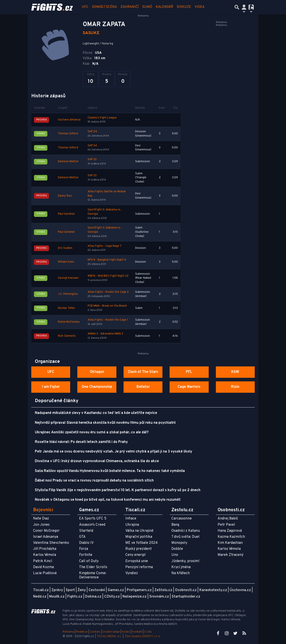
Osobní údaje (111, 632)
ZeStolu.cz (163, 590)
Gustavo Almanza (69, 120)
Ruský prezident (139, 549)
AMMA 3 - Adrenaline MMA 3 (105, 334)
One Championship (97, 387)
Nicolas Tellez (66, 308)
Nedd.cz (40, 597)
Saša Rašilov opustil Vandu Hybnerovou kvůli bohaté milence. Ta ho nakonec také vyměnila (110, 471)
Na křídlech (181, 573)
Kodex (126, 632)
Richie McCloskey (69, 322)
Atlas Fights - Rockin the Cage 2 (108, 292)
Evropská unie (137, 561)
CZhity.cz (112, 597)
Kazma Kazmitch (231, 537)
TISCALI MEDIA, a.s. (109, 636)
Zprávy (57, 590)
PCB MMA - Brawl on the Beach (107, 306)
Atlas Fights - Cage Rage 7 (105, 246)
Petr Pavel (226, 525)
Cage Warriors (189, 387)
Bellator (143, 387)
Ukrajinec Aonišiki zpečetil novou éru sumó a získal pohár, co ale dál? (92, 432)
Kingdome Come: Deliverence (93, 575)
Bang (175, 525)
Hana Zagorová (230, 531)
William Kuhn (66, 262)
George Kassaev (68, 278)
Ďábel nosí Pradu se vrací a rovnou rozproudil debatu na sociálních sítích (94, 481)
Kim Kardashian (230, 543)
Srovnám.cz (159, 597)
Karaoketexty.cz (213, 590)
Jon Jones (41, 525)
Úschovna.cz (240, 590)
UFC (85, 7)
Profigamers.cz (139, 590)
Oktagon (97, 372)
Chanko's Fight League (102, 118)
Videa (200, 7)
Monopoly (179, 543)
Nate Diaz (41, 519)
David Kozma (43, 567)
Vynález (132, 573)
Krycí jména (181, 567)
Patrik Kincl (43, 561)
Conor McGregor (46, 531)
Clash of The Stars (143, 372)
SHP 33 (92, 160)
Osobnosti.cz (186, 590)
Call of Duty (89, 561)
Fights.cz (75, 597)
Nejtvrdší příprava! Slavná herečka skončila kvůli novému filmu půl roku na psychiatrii (105, 423)
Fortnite (86, 555)
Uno (175, 555)
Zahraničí (130, 7)
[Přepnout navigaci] (244, 7)
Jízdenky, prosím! (185, 561)
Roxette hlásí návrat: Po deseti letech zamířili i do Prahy (81, 442)
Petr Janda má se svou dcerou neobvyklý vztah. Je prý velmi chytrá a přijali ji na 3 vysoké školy (114, 452)
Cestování (97, 590)
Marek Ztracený (230, 555)
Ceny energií (135, 555)
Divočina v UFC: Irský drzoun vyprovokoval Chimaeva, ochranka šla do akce (97, 461)
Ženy (82, 590)
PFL (189, 372)
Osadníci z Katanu (186, 531)
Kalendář (164, 7)
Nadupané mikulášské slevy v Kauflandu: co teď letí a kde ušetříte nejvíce (96, 413)
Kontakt (137, 632)
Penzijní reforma (139, 567)
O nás (148, 632)
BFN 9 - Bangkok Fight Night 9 (107, 260)
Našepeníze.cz (135, 597)
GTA (82, 537)
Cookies (95, 632)
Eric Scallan (65, 248)
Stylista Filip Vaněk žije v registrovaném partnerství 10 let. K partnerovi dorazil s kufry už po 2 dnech (118, 490)
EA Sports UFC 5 (93, 519)
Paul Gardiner (66, 214)
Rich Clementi (67, 336)
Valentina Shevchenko (51, 543)
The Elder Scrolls (93, 567)
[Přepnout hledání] (237, 7)
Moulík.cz (57, 597)
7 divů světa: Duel (185, 537)
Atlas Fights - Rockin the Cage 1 (108, 320)
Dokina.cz (93, 597)
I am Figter (51, 387)
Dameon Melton (68, 162)
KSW (235, 372)
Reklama (68, 632)
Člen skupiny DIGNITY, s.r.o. (143, 636)
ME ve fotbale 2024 (142, 543)
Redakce (82, 632)
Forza (84, 549)
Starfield (86, 531)
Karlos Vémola (45, 555)
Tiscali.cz (41, 590)
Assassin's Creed (92, 525)
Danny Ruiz (65, 196)
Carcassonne (182, 519)
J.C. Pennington (68, 294)
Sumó (147, 7)
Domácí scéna (104, 7)
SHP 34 (92, 132)
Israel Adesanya (46, 537)
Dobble (177, 549)
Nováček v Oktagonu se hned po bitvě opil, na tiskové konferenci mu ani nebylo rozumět (108, 500)
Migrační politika (139, 537)
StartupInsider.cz (186, 597)
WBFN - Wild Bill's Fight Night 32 (108, 276)
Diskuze (184, 7)
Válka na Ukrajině (139, 531)
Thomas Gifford (68, 134)
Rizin (235, 387)
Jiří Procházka (45, 549)
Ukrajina (132, 525)
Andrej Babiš (228, 519)
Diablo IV (86, 543)
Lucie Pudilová (45, 573)
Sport (70, 590)
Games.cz (116, 590)
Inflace (131, 519)
